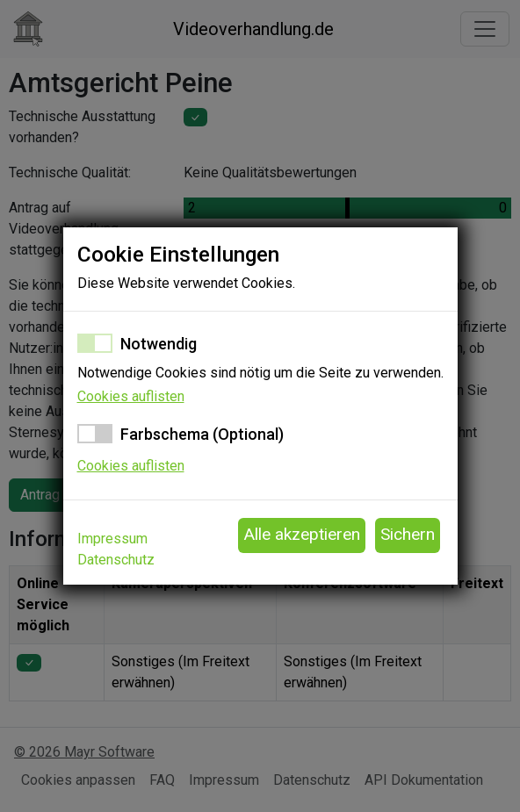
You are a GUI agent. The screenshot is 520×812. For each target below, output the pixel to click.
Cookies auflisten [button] (131, 396)
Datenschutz (116, 560)
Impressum (112, 539)
